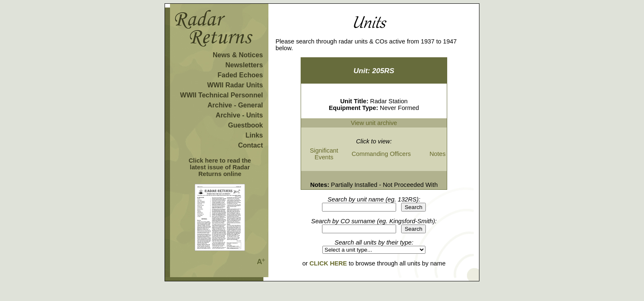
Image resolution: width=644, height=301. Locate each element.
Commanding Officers (381, 154)
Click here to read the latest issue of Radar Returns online (220, 167)
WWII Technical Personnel (222, 95)
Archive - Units (239, 115)
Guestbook (245, 125)
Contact (250, 145)
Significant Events (324, 154)
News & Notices (238, 55)
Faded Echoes (240, 75)
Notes (438, 154)
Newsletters (244, 65)
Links (254, 135)
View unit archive (374, 123)
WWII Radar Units (235, 85)
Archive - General (236, 105)
